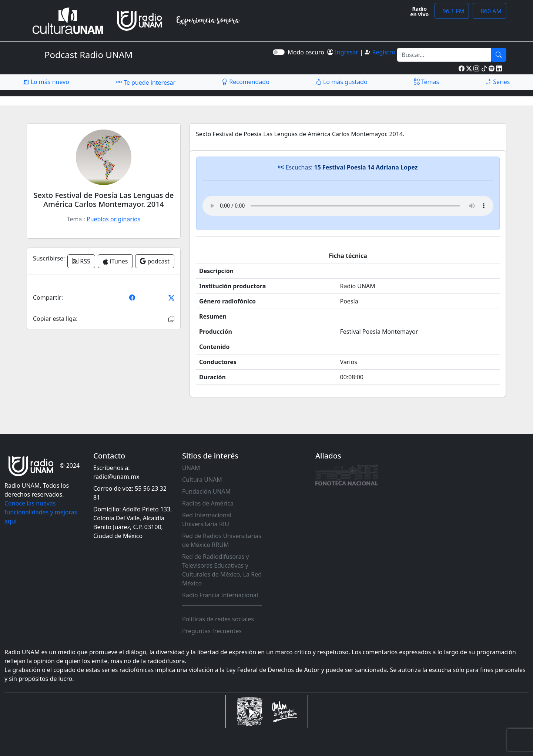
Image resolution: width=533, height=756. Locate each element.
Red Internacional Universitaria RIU (207, 520)
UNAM (191, 468)
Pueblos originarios (113, 219)
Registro (383, 52)
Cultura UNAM (202, 480)
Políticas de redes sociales (218, 619)
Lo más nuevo (46, 82)
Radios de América (208, 503)
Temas (427, 82)
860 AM (490, 11)
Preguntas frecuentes (212, 631)
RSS (81, 261)
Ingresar (346, 52)
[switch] (279, 52)
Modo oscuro (307, 52)
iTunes (115, 261)
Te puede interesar (145, 82)
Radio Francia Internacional (220, 595)
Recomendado (246, 82)
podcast (155, 261)
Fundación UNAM (206, 491)
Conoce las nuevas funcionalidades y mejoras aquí (41, 512)
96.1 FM (452, 11)
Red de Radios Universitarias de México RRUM (222, 540)
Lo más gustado (342, 82)
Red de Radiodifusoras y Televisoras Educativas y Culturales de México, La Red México (222, 570)
